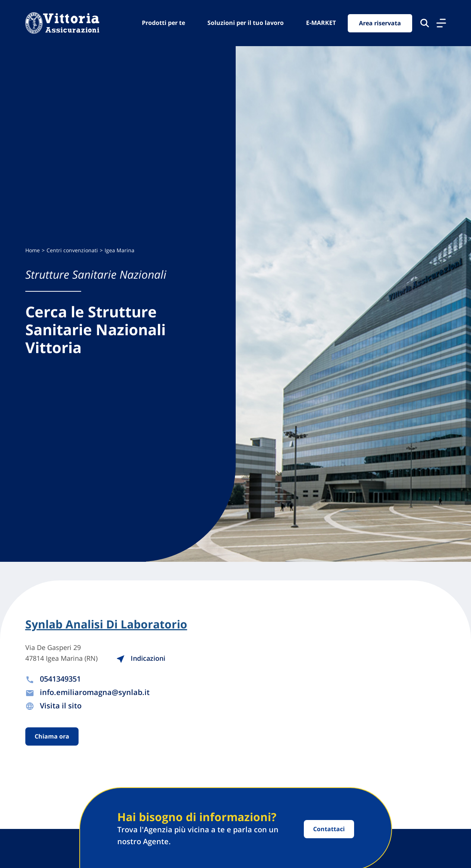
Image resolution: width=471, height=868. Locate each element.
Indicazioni (141, 658)
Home (33, 250)
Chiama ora (52, 736)
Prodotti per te (163, 23)
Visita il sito (61, 706)
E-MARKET (321, 23)
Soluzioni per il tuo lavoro (246, 23)
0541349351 (60, 679)
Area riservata (380, 23)
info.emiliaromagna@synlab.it (95, 692)
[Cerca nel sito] (425, 23)
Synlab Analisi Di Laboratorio (106, 624)
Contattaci (329, 829)
